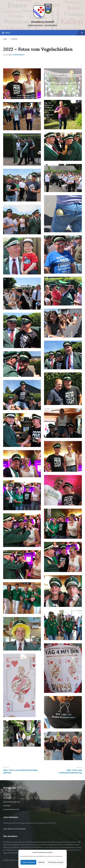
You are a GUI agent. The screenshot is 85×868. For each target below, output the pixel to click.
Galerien (14, 39)
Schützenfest (19, 55)
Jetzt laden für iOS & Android (14, 829)
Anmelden (7, 806)
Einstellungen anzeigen (56, 862)
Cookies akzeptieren (28, 862)
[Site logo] (42, 18)
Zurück (6, 767)
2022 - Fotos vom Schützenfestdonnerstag (70, 771)
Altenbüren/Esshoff (42, 22)
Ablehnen (42, 862)
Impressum (7, 798)
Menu (42, 33)
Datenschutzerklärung (11, 802)
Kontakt (6, 794)
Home (5, 39)
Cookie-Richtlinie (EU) (11, 809)
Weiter (79, 767)
